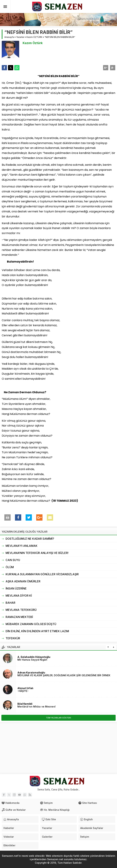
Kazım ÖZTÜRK (34, 37)
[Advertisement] (58, 748)
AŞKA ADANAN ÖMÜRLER (23, 581)
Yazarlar (20, 37)
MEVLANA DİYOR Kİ (19, 596)
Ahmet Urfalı (25, 688)
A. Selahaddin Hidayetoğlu (34, 657)
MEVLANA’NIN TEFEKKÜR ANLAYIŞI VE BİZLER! (37, 553)
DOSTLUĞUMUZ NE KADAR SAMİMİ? (30, 539)
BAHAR (10, 603)
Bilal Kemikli (25, 704)
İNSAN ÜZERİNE (16, 588)
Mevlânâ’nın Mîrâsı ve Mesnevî (36, 707)
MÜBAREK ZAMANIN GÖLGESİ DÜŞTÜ (31, 624)
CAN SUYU (13, 560)
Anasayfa (9, 37)
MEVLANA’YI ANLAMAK (22, 546)
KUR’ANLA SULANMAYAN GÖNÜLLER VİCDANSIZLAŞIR (42, 574)
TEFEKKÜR (13, 638)
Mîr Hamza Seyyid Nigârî (32, 660)
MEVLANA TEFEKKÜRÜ (21, 610)
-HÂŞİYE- (23, 691)
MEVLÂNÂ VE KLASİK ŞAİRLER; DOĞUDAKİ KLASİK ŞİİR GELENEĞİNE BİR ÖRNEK (64, 675)
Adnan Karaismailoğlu (31, 673)
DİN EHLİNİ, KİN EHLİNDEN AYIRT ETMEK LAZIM (37, 631)
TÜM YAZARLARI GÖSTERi (58, 718)
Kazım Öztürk (33, 43)
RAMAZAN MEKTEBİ (19, 617)
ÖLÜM (10, 567)
